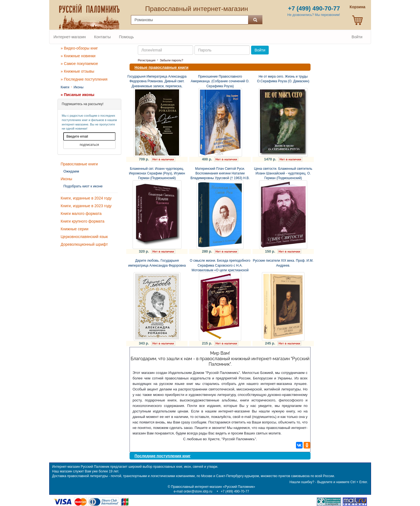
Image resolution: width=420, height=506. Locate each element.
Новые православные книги (161, 67)
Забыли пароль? (171, 60)
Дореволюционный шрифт (84, 244)
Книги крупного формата (83, 221)
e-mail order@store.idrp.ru (193, 491)
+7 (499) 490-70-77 (235, 491)
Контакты (102, 37)
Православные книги (79, 164)
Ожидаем (71, 171)
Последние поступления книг (163, 456)
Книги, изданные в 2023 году (86, 206)
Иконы (78, 87)
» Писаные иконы (78, 95)
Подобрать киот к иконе (83, 186)
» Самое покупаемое (79, 64)
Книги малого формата (81, 214)
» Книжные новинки (78, 56)
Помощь (127, 37)
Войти (357, 37)
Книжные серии (75, 229)
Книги (65, 87)
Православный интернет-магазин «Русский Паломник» (213, 487)
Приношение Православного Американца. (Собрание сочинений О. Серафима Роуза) (220, 81)
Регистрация (147, 60)
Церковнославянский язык (84, 237)
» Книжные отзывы (78, 71)
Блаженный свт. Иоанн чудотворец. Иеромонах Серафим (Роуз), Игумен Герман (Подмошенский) (157, 173)
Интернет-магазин (70, 37)
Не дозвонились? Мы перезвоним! (314, 15)
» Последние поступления (84, 79)
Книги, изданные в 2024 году (86, 198)
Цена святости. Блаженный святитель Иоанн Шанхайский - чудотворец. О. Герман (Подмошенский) (283, 173)
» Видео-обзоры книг (79, 48)
